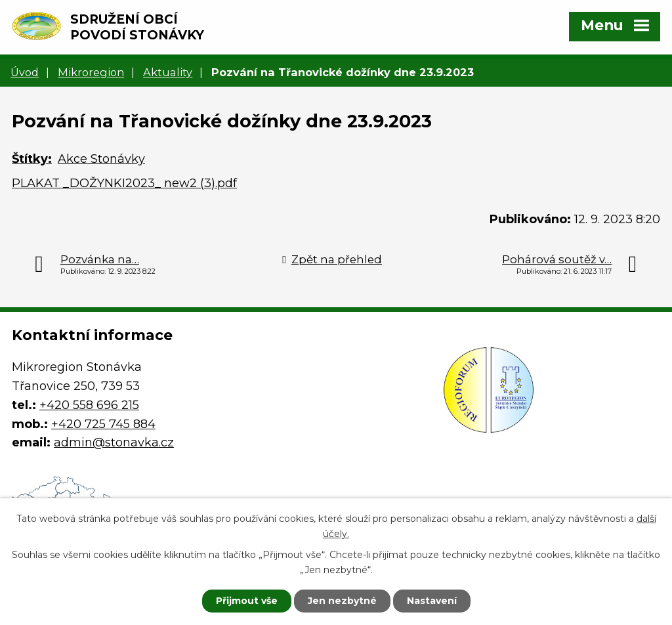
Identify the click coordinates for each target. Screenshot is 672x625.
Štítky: (32, 159)
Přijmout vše (247, 601)
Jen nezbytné (342, 601)
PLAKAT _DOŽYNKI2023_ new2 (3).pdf (124, 183)
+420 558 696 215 (89, 405)
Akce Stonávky (101, 159)
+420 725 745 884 (103, 424)
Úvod (25, 72)
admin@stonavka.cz (114, 442)
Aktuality (168, 72)
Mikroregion (91, 72)
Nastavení (432, 601)
